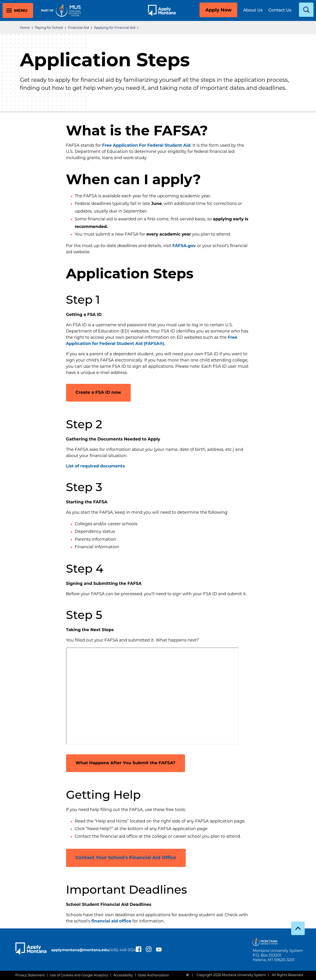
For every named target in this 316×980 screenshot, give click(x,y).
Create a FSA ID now (101, 392)
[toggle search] (306, 10)
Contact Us (280, 10)
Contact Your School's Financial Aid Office (126, 857)
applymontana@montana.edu (87, 947)
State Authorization (153, 975)
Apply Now (218, 10)
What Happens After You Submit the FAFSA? (130, 763)
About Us (253, 10)
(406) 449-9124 (71, 953)
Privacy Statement (30, 975)
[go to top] (298, 928)
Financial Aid (78, 28)
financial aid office (111, 921)
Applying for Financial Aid (115, 28)
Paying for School (49, 28)
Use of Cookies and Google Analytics (79, 975)
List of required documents (96, 466)
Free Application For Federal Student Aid (146, 145)
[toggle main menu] (18, 10)
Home (25, 28)
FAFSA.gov (184, 246)
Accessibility (123, 975)
